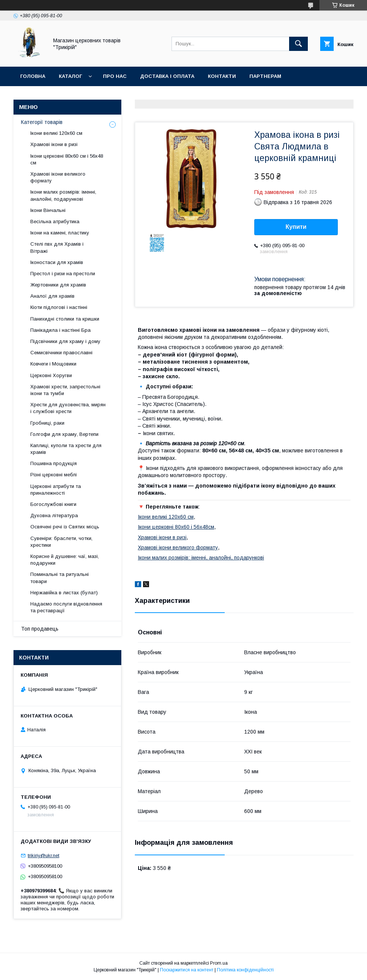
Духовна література (54, 515)
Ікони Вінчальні (48, 210)
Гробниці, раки (47, 423)
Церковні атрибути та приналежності (56, 490)
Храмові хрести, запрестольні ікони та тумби (65, 390)
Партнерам (265, 76)
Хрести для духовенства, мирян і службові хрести (68, 408)
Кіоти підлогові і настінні (59, 307)
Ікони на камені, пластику (60, 233)
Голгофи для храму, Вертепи (64, 434)
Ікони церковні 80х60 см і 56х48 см (67, 159)
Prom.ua (219, 963)
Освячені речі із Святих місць (65, 527)
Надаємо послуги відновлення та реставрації (66, 607)
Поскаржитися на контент (187, 970)
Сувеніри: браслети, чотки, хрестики (61, 542)
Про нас (115, 76)
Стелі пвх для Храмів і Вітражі (57, 247)
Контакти (222, 76)
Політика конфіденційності (245, 970)
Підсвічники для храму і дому (65, 341)
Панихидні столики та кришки (65, 319)
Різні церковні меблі (54, 475)
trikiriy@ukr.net (43, 855)
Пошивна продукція (54, 463)
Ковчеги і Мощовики (53, 364)
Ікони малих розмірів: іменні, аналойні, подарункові (201, 558)
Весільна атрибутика (55, 222)
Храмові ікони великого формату (178, 547)
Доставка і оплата (167, 76)
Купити (296, 227)
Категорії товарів (42, 122)
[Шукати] (298, 44)
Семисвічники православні (61, 353)
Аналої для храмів (52, 296)
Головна (33, 76)
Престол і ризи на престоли (63, 274)
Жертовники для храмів (58, 285)
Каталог (70, 76)
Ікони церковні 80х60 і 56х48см (176, 527)
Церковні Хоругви (51, 375)
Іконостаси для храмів (57, 262)
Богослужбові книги (53, 504)
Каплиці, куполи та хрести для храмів (66, 449)
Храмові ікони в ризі (162, 537)
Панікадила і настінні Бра (60, 330)
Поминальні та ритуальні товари (60, 578)
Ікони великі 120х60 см (166, 517)
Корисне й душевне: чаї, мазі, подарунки (65, 560)
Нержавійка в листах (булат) (64, 593)
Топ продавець (40, 629)
